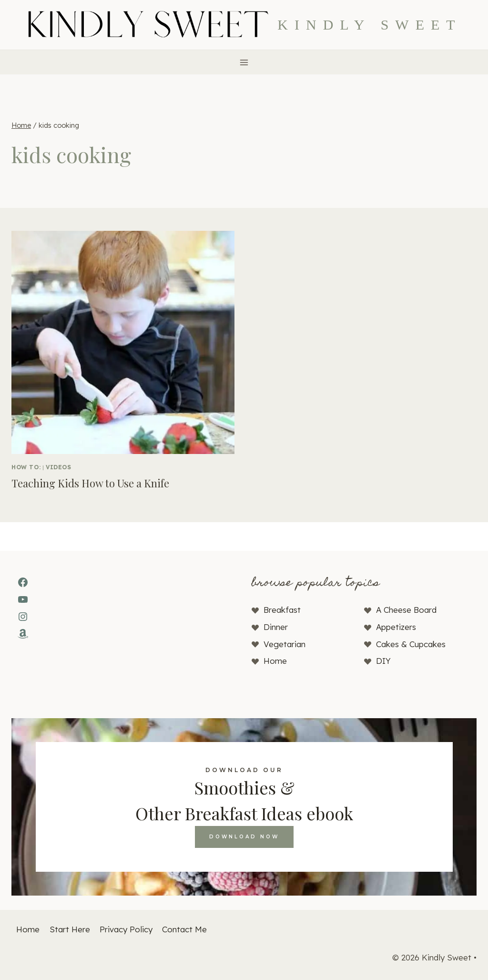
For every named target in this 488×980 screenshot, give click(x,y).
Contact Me (184, 929)
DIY (383, 661)
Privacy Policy (126, 929)
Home (275, 661)
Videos (59, 467)
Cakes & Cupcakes (411, 644)
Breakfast (282, 610)
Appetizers (396, 627)
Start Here (70, 929)
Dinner (276, 627)
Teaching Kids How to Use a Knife (90, 483)
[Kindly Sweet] (244, 25)
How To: (26, 467)
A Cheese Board (406, 610)
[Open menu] (244, 62)
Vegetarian (285, 644)
